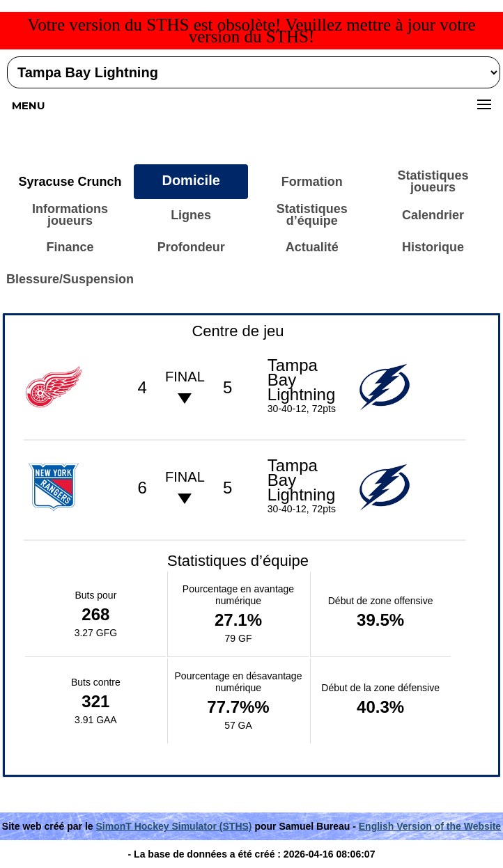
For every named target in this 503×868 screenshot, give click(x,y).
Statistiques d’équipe (312, 215)
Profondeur (191, 247)
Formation (312, 182)
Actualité (312, 247)
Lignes (191, 215)
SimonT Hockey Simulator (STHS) (173, 826)
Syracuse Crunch (70, 182)
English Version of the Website (430, 826)
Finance (70, 247)
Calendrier (433, 215)
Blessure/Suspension (70, 279)
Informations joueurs (70, 215)
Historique (433, 247)
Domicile (191, 180)
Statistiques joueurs (433, 181)
